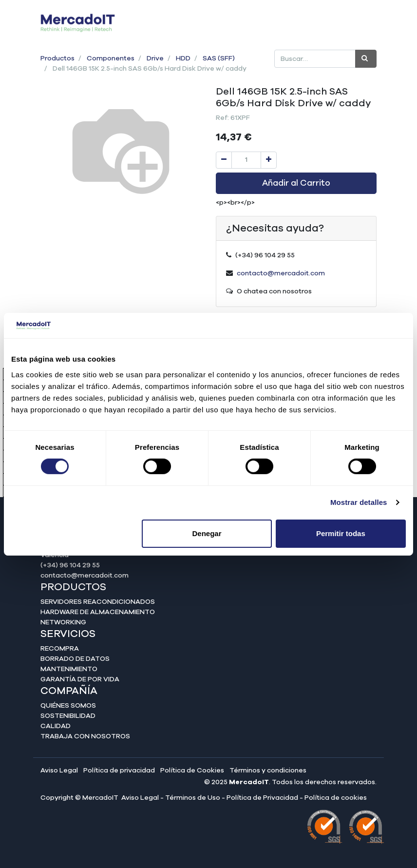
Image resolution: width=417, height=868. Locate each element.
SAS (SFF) (219, 58)
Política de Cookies (192, 771)
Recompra (60, 649)
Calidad (56, 726)
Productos (57, 58)
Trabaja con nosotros (85, 736)
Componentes (111, 58)
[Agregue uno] (269, 160)
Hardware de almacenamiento (98, 612)
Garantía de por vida (80, 679)
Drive (155, 58)
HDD (183, 58)
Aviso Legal (59, 771)
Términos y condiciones (268, 771)
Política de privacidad (119, 771)
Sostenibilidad (68, 716)
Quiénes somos (68, 706)
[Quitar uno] (224, 160)
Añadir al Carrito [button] (296, 183)
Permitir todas (341, 533)
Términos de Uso (193, 798)
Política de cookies (336, 798)
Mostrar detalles (359, 502)
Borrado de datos (75, 659)
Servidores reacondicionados (98, 602)
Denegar (207, 533)
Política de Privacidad (262, 798)
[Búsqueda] (366, 59)
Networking (63, 622)
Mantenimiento (69, 669)
